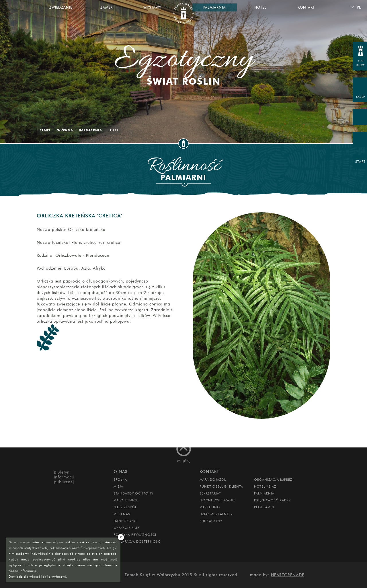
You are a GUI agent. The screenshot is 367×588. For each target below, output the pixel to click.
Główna (65, 130)
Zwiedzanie (61, 7)
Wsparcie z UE (126, 528)
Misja (118, 486)
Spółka (120, 480)
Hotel (260, 7)
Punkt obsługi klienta (221, 486)
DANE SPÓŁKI (125, 521)
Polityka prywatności (135, 535)
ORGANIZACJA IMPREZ (273, 480)
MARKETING (210, 507)
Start (45, 130)
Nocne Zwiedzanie (217, 500)
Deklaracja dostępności (138, 542)
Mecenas (122, 514)
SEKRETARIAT (210, 493)
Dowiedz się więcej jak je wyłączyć (37, 577)
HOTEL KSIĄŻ (265, 486)
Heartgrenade (288, 575)
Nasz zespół (125, 507)
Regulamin (264, 507)
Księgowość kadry (272, 500)
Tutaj (113, 130)
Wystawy (152, 7)
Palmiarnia (91, 130)
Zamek (107, 7)
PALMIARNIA (264, 493)
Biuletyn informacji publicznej (64, 477)
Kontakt (306, 7)
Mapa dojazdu (213, 480)
